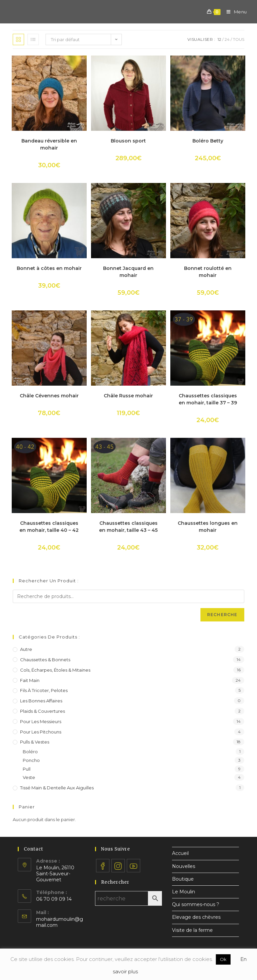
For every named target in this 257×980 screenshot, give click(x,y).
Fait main (30, 680)
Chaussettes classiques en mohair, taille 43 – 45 (128, 527)
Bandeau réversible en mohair (49, 144)
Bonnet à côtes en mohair (49, 268)
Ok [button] (223, 959)
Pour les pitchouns (41, 732)
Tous (239, 39)
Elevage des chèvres (196, 917)
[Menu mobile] (234, 12)
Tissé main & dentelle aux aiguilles (57, 788)
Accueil (180, 853)
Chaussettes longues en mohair (208, 527)
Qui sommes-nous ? (196, 904)
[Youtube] (134, 866)
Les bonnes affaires (41, 701)
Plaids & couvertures (42, 711)
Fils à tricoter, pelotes (44, 690)
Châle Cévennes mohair (49, 396)
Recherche (222, 615)
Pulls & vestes (35, 742)
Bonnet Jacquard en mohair (128, 272)
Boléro (30, 752)
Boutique (183, 879)
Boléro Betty (208, 141)
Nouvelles (184, 866)
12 (219, 39)
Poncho (31, 760)
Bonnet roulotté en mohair (208, 272)
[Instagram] (118, 866)
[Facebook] (103, 866)
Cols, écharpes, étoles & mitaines (55, 670)
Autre (26, 649)
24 (227, 39)
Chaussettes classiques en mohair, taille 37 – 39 (208, 399)
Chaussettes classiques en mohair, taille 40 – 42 (49, 527)
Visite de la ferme (192, 930)
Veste (29, 777)
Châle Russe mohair (128, 396)
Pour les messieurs (41, 721)
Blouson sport (128, 141)
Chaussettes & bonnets (45, 660)
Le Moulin (184, 892)
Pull (27, 769)
